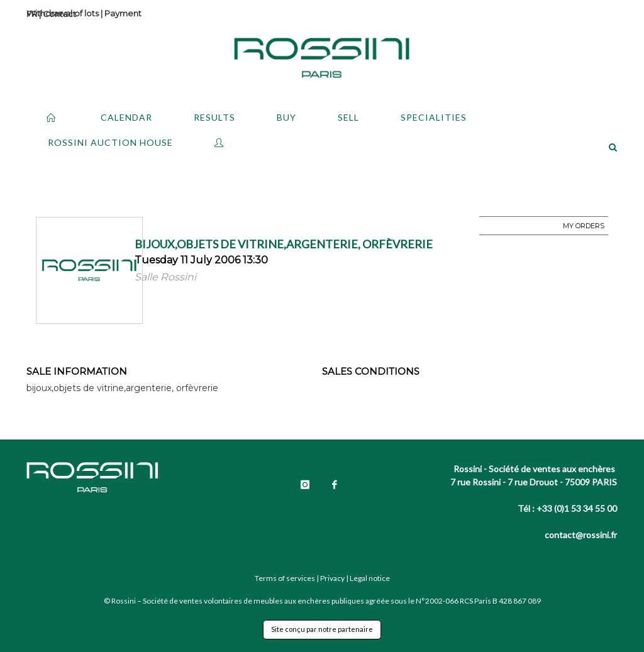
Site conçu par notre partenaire (322, 629)
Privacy (332, 578)
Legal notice (370, 578)
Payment (123, 13)
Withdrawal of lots (63, 13)
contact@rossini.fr (581, 535)
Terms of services (285, 578)
